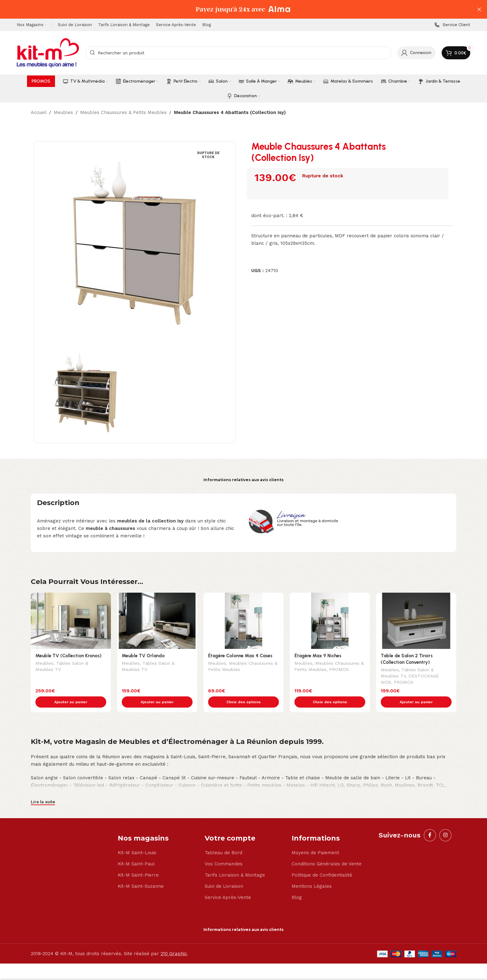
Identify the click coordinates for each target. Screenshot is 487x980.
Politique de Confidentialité (322, 862)
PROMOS (339, 670)
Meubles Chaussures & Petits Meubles (123, 112)
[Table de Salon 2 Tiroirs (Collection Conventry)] (416, 621)
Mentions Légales (312, 873)
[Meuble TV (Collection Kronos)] (71, 621)
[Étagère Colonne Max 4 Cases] (243, 621)
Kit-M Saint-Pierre (138, 862)
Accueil (39, 112)
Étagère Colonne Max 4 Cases (240, 656)
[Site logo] (48, 52)
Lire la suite (43, 789)
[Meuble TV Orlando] (157, 621)
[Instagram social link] (445, 822)
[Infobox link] (452, 25)
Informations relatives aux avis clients (243, 480)
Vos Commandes (224, 851)
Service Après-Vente (228, 884)
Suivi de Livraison (224, 873)
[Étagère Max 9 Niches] (330, 621)
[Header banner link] (234, 9)
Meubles (63, 112)
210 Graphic (174, 941)
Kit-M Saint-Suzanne (141, 873)
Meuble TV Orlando (143, 656)
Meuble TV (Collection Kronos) (68, 656)
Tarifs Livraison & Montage (235, 862)
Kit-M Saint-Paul (136, 851)
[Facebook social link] (430, 822)
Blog (297, 884)
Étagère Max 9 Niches (318, 656)
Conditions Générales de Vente (327, 851)
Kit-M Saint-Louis (137, 840)
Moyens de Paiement (315, 840)
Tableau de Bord (223, 840)
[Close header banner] (479, 9)
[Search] (238, 53)
